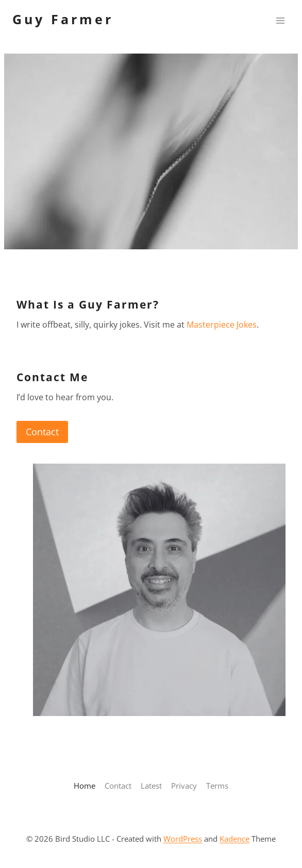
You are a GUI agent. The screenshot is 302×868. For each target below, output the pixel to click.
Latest (151, 786)
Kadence (234, 839)
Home (85, 786)
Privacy (184, 786)
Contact (42, 432)
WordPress (183, 839)
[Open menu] (280, 20)
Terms (217, 786)
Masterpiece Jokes (222, 325)
